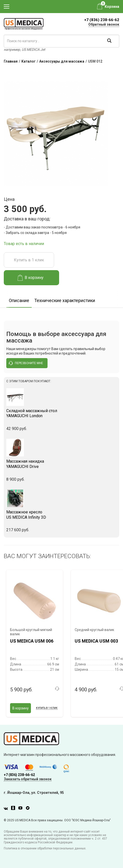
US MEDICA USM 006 (32, 641)
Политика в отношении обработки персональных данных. (45, 848)
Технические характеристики (65, 300)
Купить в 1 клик (29, 260)
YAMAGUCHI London (61, 413)
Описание (19, 300)
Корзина (112, 7)
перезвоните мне (26, 363)
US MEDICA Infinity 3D (61, 515)
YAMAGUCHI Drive (61, 464)
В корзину (31, 278)
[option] (19, 299)
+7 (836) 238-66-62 (102, 20)
